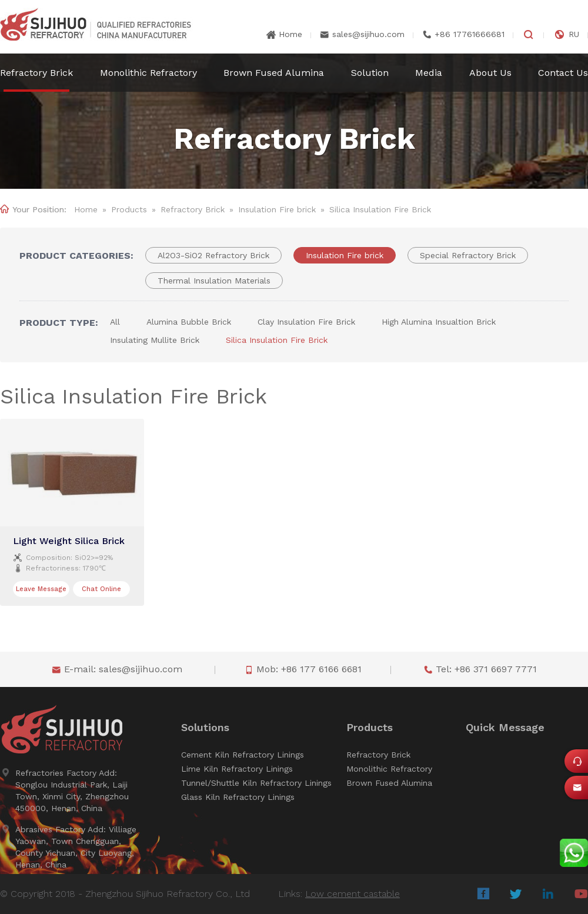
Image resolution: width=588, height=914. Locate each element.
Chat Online (101, 589)
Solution (370, 73)
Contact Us (563, 73)
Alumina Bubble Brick (189, 322)
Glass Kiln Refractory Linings (238, 797)
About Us (490, 73)
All (115, 322)
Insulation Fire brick (277, 209)
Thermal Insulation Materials (214, 281)
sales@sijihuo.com (368, 34)
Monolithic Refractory (148, 73)
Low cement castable (353, 894)
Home (290, 34)
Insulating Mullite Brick (155, 340)
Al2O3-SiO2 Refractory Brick (213, 255)
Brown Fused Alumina (274, 73)
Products (129, 209)
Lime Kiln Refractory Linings (237, 769)
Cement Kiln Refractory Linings (243, 755)
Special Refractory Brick (468, 255)
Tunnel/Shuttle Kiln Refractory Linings (256, 783)
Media (429, 73)
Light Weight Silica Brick (69, 541)
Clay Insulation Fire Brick (306, 322)
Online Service (580, 765)
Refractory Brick (36, 73)
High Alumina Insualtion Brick (439, 322)
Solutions (205, 728)
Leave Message (41, 589)
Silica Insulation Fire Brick (277, 340)
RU (574, 34)
